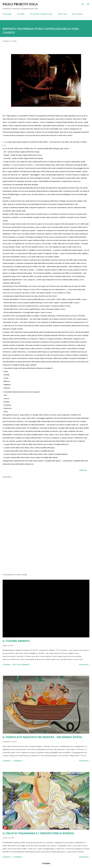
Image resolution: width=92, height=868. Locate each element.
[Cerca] (83, 4)
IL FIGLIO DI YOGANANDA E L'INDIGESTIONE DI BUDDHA (38, 833)
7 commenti (17, 761)
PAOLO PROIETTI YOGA (20, 4)
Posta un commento (21, 665)
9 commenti (17, 857)
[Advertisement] (46, 551)
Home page (7, 14)
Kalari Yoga (62, 14)
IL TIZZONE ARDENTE (16, 641)
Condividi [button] (83, 470)
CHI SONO (21, 14)
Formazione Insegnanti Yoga (41, 14)
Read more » (84, 665)
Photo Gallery (78, 14)
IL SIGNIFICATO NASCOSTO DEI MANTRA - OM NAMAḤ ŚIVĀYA (42, 737)
